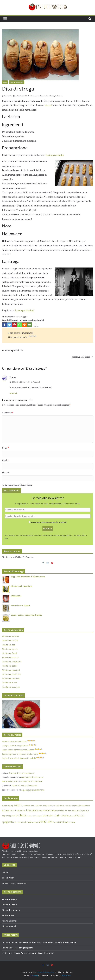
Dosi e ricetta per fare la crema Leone (18, 750)
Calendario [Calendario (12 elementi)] (38, 806)
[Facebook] (5, 325)
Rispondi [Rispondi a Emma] (14, 393)
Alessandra (8, 96)
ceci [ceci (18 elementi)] (57, 805)
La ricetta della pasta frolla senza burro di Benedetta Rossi (28, 953)
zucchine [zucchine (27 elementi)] (63, 822)
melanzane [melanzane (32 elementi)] (49, 810)
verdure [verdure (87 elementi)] (46, 821)
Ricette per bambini (17, 82)
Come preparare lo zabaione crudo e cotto (20, 754)
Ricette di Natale (9, 899)
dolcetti (51, 96)
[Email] (29, 325)
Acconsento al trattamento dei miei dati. (48, 522)
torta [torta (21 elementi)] (19, 822)
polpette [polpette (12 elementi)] (30, 816)
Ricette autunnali (10, 921)
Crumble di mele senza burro (21, 773)
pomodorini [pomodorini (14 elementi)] (37, 816)
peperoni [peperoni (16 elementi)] (6, 816)
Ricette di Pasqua (10, 905)
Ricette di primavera (11, 910)
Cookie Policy (8, 878)
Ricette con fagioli (10, 653)
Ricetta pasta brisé (83, 357)
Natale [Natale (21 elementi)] (64, 811)
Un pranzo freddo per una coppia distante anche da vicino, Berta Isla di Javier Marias (39, 942)
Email (5, 460)
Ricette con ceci (9, 645)
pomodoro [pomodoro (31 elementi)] (49, 815)
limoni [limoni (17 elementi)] (40, 811)
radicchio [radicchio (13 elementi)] (71, 816)
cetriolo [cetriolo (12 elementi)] (62, 806)
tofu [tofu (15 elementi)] (15, 822)
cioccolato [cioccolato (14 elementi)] (69, 806)
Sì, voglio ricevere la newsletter (17, 485)
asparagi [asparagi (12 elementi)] (10, 806)
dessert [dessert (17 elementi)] (81, 805)
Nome (5, 448)
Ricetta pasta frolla (13, 350)
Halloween (59, 96)
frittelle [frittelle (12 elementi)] (12, 811)
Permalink (35, 382)
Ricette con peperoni (11, 670)
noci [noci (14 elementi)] (70, 811)
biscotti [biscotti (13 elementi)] (32, 806)
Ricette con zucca (9, 683)
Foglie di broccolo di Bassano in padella (19, 758)
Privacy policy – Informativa (14, 883)
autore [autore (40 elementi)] (18, 805)
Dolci (5, 82)
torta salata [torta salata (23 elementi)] (28, 822)
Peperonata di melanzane (32, 777)
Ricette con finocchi (10, 657)
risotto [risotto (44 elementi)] (80, 815)
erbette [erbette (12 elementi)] (87, 806)
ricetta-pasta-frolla (55, 155)
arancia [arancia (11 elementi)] (4, 806)
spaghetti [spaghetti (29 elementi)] (7, 822)
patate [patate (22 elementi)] (86, 810)
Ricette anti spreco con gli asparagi (17, 948)
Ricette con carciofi (10, 641)
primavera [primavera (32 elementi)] (62, 815)
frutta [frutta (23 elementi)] (18, 810)
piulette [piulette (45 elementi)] (21, 815)
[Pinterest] (14, 325)
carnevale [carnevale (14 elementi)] (51, 806)
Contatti (6, 872)
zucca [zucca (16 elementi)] (55, 822)
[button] (4, 4)
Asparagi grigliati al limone (33, 790)
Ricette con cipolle (10, 649)
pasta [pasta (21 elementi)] (79, 811)
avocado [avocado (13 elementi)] (26, 806)
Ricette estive (8, 915)
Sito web (6, 473)
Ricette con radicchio (11, 678)
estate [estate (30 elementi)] (6, 810)
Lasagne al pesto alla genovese (15, 746)
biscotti (45, 96)
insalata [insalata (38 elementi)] (31, 810)
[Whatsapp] (19, 325)
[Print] (24, 325)
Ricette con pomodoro (11, 674)
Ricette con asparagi (11, 636)
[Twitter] (9, 325)
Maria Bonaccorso (10, 781)
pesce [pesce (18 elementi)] (13, 816)
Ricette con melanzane (12, 662)
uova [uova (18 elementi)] (36, 822)
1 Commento (33, 96)
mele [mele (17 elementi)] (59, 811)
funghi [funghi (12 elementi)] (23, 811)
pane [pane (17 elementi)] (74, 811)
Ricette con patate (10, 666)
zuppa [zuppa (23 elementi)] (72, 822)
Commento (8, 413)
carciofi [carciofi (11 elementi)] (45, 806)
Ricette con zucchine (11, 687)
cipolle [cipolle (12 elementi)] (75, 806)
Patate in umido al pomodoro (14, 741)
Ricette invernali (9, 926)
